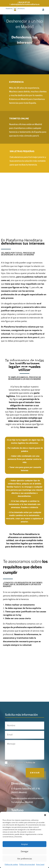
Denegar (25, 851)
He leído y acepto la (20, 764)
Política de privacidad (27, 864)
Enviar (35, 773)
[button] (45, 815)
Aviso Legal (40, 864)
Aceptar (25, 844)
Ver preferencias (25, 859)
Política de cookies (11, 864)
